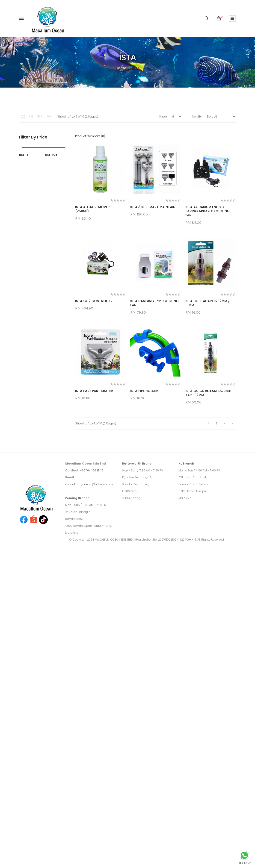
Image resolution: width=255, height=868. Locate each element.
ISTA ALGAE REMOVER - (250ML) (94, 209)
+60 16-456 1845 (92, 732)
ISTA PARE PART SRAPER (94, 567)
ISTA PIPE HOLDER (144, 567)
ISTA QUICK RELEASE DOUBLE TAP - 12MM (98, 655)
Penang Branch (77, 760)
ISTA (136, 68)
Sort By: (197, 116)
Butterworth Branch (138, 725)
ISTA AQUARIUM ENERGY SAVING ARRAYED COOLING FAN (152, 297)
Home (121, 68)
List (49, 117)
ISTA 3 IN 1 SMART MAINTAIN (153, 207)
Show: (163, 116)
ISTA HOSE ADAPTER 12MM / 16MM (97, 479)
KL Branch (186, 725)
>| (233, 685)
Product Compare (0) (90, 136)
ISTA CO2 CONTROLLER (94, 387)
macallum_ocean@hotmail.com (89, 746)
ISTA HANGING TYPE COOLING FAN (154, 389)
